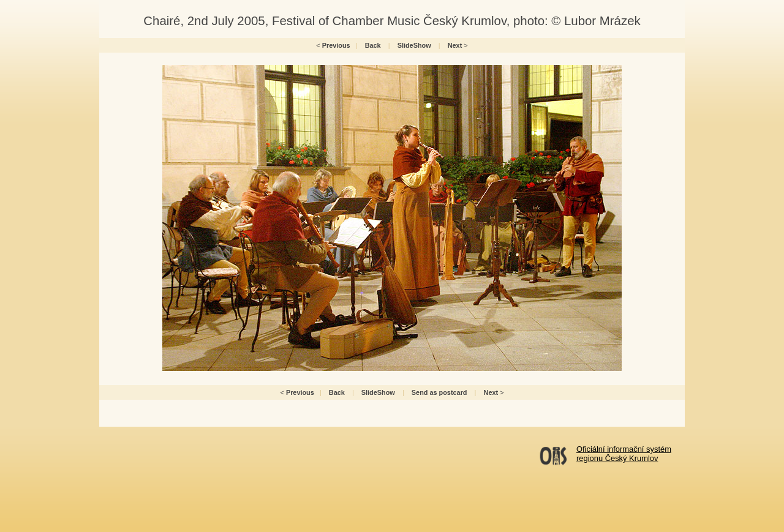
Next (455, 45)
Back (373, 45)
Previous (336, 45)
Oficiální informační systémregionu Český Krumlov (624, 454)
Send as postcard (439, 392)
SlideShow (414, 45)
